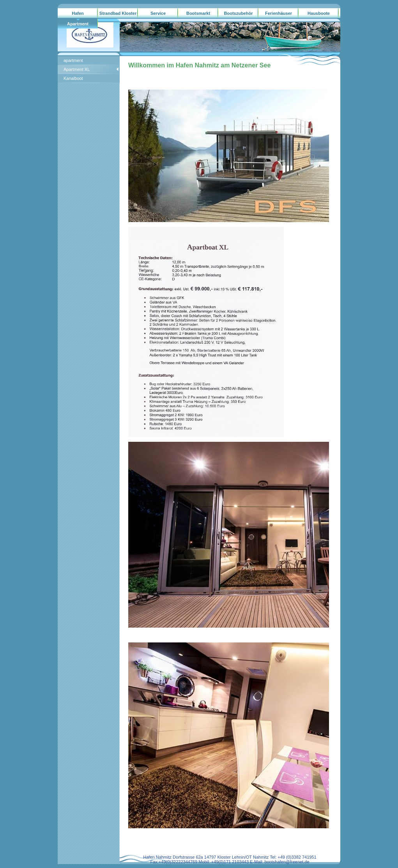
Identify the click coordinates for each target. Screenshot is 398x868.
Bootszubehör (239, 13)
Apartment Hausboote (78, 25)
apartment (73, 60)
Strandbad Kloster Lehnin (118, 15)
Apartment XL (77, 69)
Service (158, 13)
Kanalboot (73, 78)
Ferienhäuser (279, 13)
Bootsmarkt (198, 13)
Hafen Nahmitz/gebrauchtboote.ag (78, 15)
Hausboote (319, 13)
